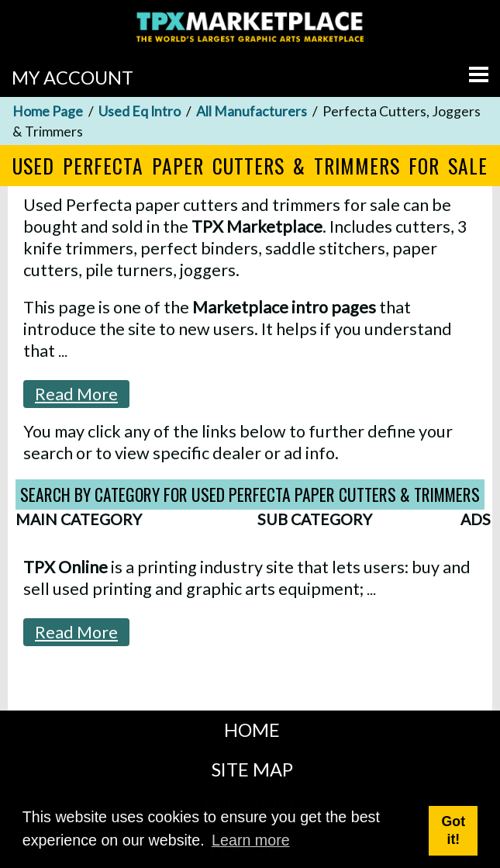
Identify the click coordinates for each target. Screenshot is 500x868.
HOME (252, 730)
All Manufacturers (252, 111)
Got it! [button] (453, 830)
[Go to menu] (479, 74)
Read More (76, 394)
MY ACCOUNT (72, 78)
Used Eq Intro (140, 111)
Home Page (48, 111)
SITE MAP (252, 769)
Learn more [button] (251, 840)
